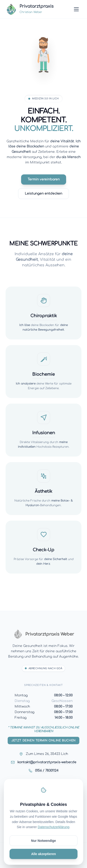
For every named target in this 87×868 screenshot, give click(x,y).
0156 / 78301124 (47, 771)
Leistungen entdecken (43, 194)
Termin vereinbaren (44, 179)
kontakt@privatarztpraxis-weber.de (47, 762)
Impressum (43, 806)
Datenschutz (44, 814)
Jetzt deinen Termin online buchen (43, 741)
